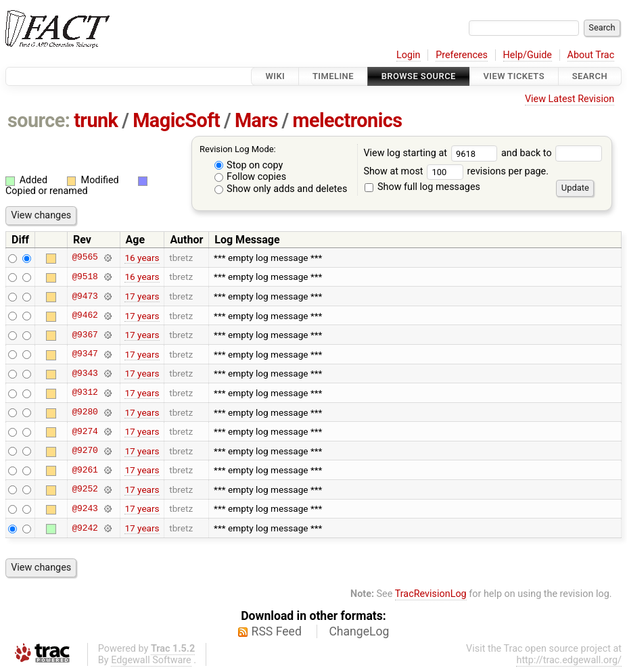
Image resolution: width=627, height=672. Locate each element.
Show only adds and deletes (281, 189)
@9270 (85, 451)
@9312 (85, 393)
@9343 (85, 373)
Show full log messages (422, 187)
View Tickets (514, 76)
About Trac (591, 55)
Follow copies (251, 177)
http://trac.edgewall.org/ (569, 660)
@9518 (85, 277)
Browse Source (419, 76)
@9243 (85, 508)
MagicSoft (176, 120)
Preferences (462, 55)
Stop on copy (249, 165)
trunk (96, 120)
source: (39, 120)
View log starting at (432, 153)
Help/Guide (528, 55)
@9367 (85, 335)
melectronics (347, 120)
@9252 (85, 489)
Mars (256, 120)
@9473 (85, 296)
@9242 (85, 528)
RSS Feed (277, 631)
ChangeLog (359, 631)
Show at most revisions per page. (456, 171)
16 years (142, 258)
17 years (142, 296)
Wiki (275, 76)
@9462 (85, 316)
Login (409, 55)
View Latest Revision (570, 99)
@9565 (85, 258)
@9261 (85, 470)
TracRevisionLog (431, 594)
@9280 (85, 412)
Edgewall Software (151, 660)
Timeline (333, 76)
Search (590, 76)
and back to (552, 153)
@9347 (85, 354)
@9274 (85, 431)
